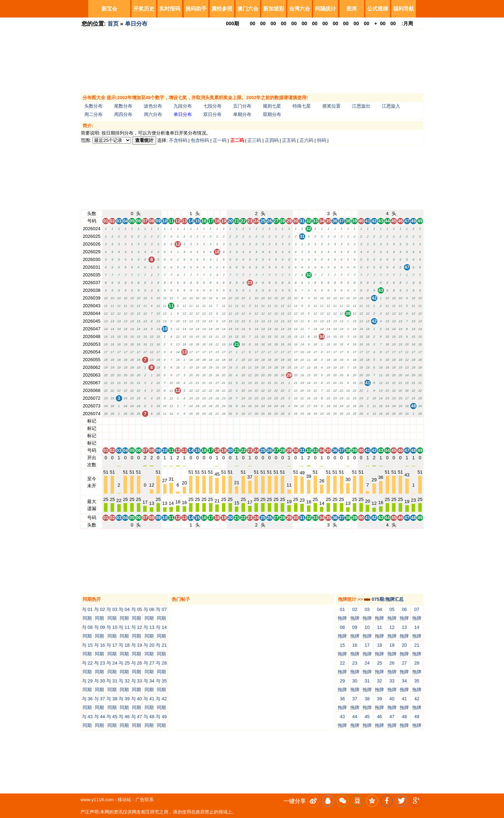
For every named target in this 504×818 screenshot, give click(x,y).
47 (407, 421)
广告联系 (145, 800)
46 (400, 421)
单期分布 (242, 114)
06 (139, 421)
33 (315, 421)
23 (250, 421)
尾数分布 (123, 106)
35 (328, 421)
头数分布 (93, 106)
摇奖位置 (331, 106)
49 (420, 421)
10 (164, 421)
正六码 (306, 140)
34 (322, 421)
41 (367, 421)
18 (217, 421)
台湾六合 (300, 9)
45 (394, 421)
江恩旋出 (361, 106)
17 (210, 421)
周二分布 (93, 114)
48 (413, 421)
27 (276, 421)
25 (263, 421)
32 (309, 421)
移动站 (124, 800)
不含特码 (178, 140)
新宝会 (109, 9)
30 (295, 421)
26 (269, 421)
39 (355, 421)
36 (335, 421)
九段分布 (183, 106)
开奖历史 (144, 9)
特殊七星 (302, 106)
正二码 (237, 140)
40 (361, 421)
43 (381, 421)
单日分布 (136, 24)
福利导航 (404, 9)
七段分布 (212, 106)
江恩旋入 (391, 106)
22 (243, 421)
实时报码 (170, 9)
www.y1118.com (97, 800)
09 (158, 421)
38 (348, 421)
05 (132, 421)
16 (204, 421)
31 (302, 421)
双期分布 (272, 114)
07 (145, 421)
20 (230, 421)
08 (152, 421)
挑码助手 (196, 9)
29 (289, 421)
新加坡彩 (274, 9)
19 (224, 421)
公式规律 (378, 9)
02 (112, 421)
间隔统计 (325, 9)
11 (171, 421)
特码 (322, 140)
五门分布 (242, 106)
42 (374, 421)
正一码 (220, 140)
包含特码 (200, 140)
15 (197, 421)
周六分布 (153, 114)
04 (125, 421)
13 (184, 421)
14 (191, 421)
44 (387, 421)
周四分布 (123, 114)
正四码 (272, 140)
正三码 (254, 140)
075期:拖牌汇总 (384, 599)
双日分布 (212, 114)
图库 (352, 9)
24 (256, 421)
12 (178, 421)
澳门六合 (248, 9)
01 (106, 421)
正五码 (289, 140)
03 (119, 421)
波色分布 (153, 106)
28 (282, 421)
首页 (113, 24)
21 (237, 421)
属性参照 (222, 9)
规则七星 (272, 106)
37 (341, 421)
